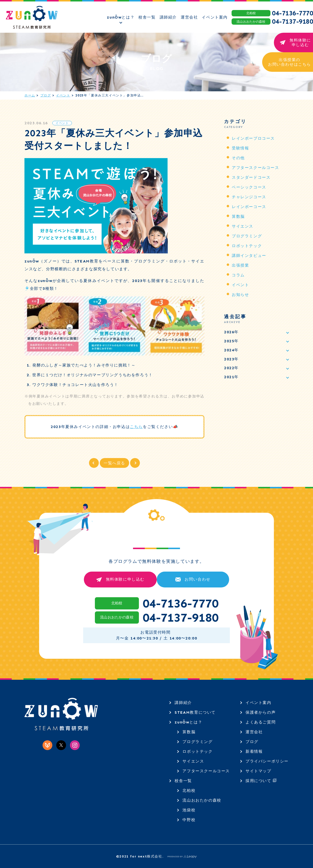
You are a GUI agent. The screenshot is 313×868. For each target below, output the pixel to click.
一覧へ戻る (114, 463)
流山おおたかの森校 (202, 800)
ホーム (30, 95)
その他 (238, 158)
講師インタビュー (249, 256)
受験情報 (240, 148)
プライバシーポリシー (267, 761)
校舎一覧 (183, 781)
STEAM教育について (195, 712)
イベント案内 (258, 703)
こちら (136, 427)
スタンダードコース (251, 177)
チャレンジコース (249, 197)
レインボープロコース (253, 138)
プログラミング (247, 236)
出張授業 (240, 265)
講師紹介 (183, 703)
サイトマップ (258, 771)
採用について (261, 781)
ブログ (46, 95)
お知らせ (240, 295)
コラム (238, 275)
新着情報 (254, 751)
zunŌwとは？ (188, 722)
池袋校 (189, 810)
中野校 (189, 820)
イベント (63, 95)
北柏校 (189, 790)
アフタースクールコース (256, 168)
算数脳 (238, 216)
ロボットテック (247, 246)
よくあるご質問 (261, 722)
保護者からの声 (261, 712)
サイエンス (243, 226)
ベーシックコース (249, 187)
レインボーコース (249, 207)
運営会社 (254, 732)
